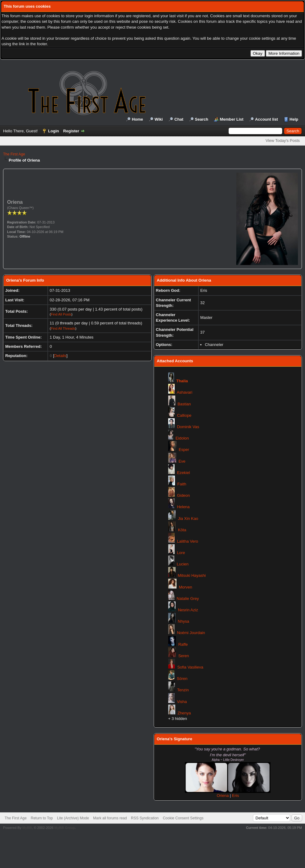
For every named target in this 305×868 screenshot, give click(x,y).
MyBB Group (65, 828)
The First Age (14, 154)
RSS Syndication (145, 818)
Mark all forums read (110, 818)
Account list (266, 119)
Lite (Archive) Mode (73, 818)
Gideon (183, 495)
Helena (183, 507)
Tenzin (183, 690)
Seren (184, 656)
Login (53, 131)
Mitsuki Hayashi (192, 575)
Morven (185, 587)
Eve (182, 461)
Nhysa (183, 621)
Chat (179, 119)
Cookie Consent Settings (183, 818)
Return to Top (42, 818)
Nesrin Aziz (188, 610)
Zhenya (184, 713)
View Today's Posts (283, 141)
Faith (182, 484)
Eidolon (182, 438)
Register (71, 131)
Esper (184, 450)
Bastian (184, 404)
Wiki (159, 119)
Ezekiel (183, 473)
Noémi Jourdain (191, 633)
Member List (232, 119)
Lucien (183, 564)
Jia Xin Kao (188, 518)
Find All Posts (61, 314)
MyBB (27, 828)
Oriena (223, 796)
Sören (182, 679)
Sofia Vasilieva (190, 667)
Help (294, 119)
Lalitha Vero (187, 541)
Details (60, 356)
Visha (182, 702)
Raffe (183, 644)
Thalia (182, 381)
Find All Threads (63, 328)
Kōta (182, 530)
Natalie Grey (188, 599)
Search (202, 119)
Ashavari (185, 392)
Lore (181, 553)
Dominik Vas (188, 427)
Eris (235, 796)
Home (137, 119)
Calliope (184, 415)
